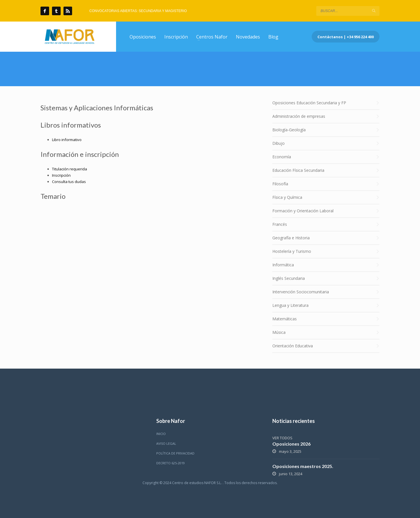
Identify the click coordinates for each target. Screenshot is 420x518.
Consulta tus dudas (69, 182)
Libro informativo (67, 140)
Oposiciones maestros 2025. (303, 466)
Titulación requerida (70, 169)
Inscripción (61, 175)
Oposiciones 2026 (291, 444)
